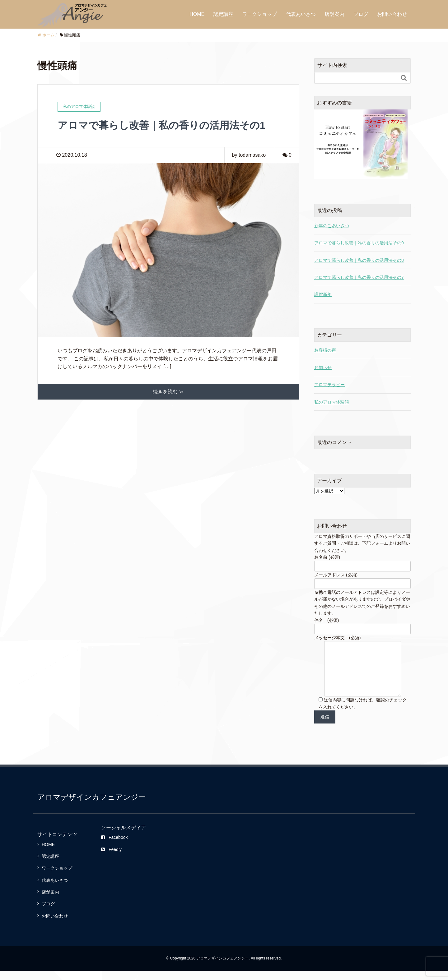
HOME (197, 14)
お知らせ (323, 367)
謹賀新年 (323, 294)
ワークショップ (259, 14)
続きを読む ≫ (168, 392)
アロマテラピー (329, 385)
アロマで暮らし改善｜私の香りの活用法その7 (359, 277)
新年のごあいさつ (332, 226)
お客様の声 (325, 350)
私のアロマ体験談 (332, 402)
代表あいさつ (301, 14)
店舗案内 (334, 14)
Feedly (111, 859)
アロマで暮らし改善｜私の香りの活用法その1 (161, 125)
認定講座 (223, 14)
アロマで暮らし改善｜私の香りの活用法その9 (359, 243)
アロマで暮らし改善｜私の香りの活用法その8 (359, 260)
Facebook (114, 847)
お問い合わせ (392, 14)
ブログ (361, 14)
